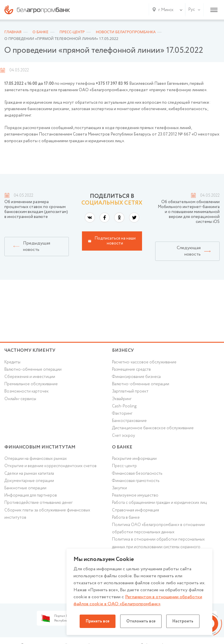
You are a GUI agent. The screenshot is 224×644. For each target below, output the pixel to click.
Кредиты (12, 362)
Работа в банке (126, 518)
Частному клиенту (30, 350)
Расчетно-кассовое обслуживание (144, 362)
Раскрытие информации (134, 459)
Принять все (98, 621)
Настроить (183, 621)
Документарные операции (29, 481)
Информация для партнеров (31, 495)
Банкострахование (129, 421)
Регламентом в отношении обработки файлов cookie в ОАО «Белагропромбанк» (138, 600)
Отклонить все (141, 621)
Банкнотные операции (25, 488)
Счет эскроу (124, 436)
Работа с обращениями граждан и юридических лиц (159, 503)
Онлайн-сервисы (20, 399)
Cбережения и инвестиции (30, 377)
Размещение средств (131, 369)
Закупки (119, 488)
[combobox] (165, 10)
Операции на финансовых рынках (36, 459)
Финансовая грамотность (136, 481)
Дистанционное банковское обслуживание (153, 428)
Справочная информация (135, 510)
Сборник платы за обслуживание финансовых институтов (47, 514)
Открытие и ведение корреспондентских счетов (50, 466)
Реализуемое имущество (135, 495)
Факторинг (122, 414)
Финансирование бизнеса (136, 377)
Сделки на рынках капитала (29, 474)
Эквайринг (122, 399)
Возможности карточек (27, 391)
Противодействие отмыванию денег (38, 503)
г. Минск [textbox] (166, 10)
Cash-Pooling (124, 406)
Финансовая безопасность (137, 474)
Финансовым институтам (40, 447)
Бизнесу (123, 350)
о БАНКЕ (122, 447)
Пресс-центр (124, 466)
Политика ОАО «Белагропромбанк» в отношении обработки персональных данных (158, 528)
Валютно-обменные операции (33, 369)
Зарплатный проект (130, 391)
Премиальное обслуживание (31, 384)
